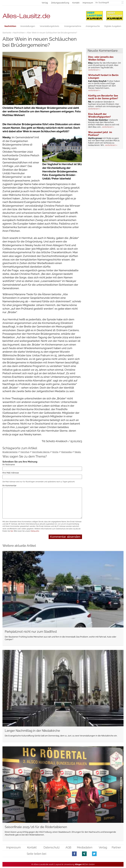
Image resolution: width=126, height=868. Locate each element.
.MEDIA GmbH (85, 864)
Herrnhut (25, 452)
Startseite (7, 33)
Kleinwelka (66, 452)
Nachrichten (19, 33)
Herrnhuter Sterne (41, 452)
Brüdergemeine (10, 452)
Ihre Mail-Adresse (11, 473)
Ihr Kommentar (9, 486)
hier (12, 531)
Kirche (55, 452)
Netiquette (35, 531)
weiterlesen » (94, 70)
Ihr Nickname (9, 465)
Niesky (78, 452)
